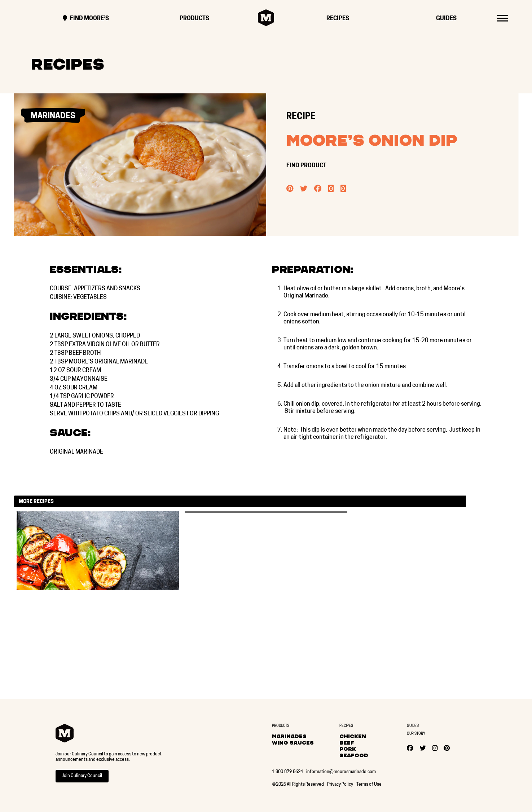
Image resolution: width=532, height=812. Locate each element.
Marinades (289, 736)
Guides (446, 19)
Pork (348, 749)
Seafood (354, 755)
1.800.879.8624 (287, 772)
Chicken (353, 736)
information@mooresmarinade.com (341, 772)
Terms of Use (369, 785)
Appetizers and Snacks (107, 289)
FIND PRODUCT (307, 166)
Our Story (416, 734)
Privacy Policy (340, 785)
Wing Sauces (293, 743)
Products (194, 19)
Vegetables (90, 297)
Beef (347, 743)
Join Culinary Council (82, 776)
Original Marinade (76, 452)
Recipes (338, 19)
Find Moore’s (86, 19)
